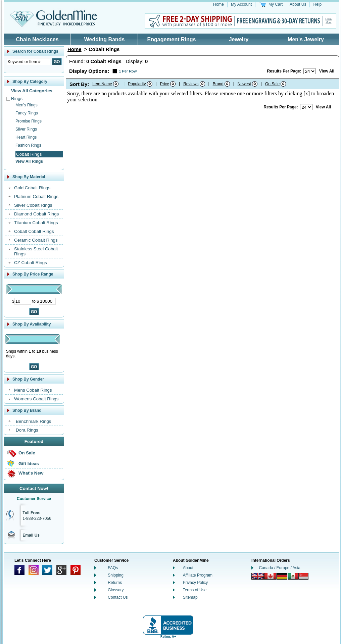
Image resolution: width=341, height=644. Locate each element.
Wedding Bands (105, 39)
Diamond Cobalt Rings (36, 214)
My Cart (276, 4)
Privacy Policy (196, 583)
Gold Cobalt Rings (32, 188)
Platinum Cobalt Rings (36, 196)
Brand (218, 84)
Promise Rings (29, 121)
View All (327, 71)
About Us (298, 4)
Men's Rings (27, 105)
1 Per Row (128, 71)
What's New (31, 473)
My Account (241, 4)
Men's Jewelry (306, 39)
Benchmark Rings (33, 421)
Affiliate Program (198, 575)
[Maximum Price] (47, 301)
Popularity (137, 84)
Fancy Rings (27, 113)
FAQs (113, 568)
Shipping (116, 575)
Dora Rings (27, 430)
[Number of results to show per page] (310, 71)
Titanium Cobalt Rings (36, 223)
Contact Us (118, 597)
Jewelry (239, 39)
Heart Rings (26, 137)
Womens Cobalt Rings (36, 399)
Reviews (191, 84)
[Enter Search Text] (29, 62)
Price (165, 84)
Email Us (31, 535)
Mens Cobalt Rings (33, 390)
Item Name (102, 84)
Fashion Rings (28, 145)
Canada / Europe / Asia (280, 568)
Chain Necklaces (37, 39)
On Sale (27, 453)
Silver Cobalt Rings (33, 205)
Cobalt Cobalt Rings (34, 231)
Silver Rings (26, 129)
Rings (17, 98)
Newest (244, 84)
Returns (115, 583)
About (188, 568)
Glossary (116, 590)
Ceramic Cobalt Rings (36, 240)
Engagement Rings (172, 39)
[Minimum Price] (23, 301)
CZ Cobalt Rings (31, 263)
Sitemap (190, 597)
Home (218, 4)
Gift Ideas (29, 464)
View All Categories (32, 91)
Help (317, 4)
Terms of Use (195, 590)
